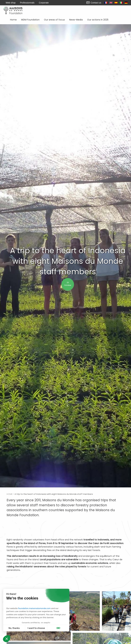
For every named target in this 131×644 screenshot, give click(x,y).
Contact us (94, 3)
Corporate (44, 3)
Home (13, 19)
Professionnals (27, 3)
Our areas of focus (54, 19)
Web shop (11, 3)
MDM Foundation (30, 19)
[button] (7, 639)
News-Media (76, 19)
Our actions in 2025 (98, 19)
